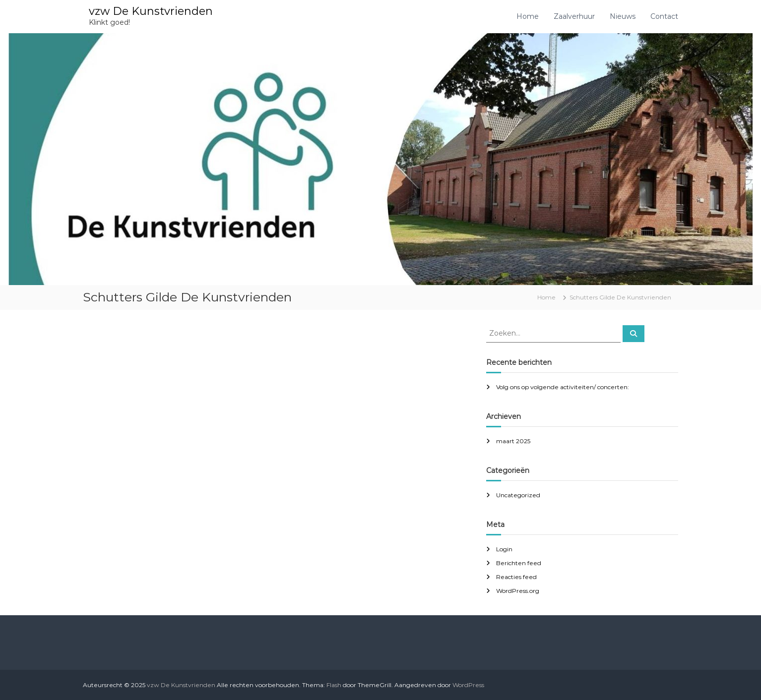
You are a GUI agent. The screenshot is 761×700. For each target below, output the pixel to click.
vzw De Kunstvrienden (151, 11)
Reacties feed (516, 577)
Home (528, 16)
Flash (334, 685)
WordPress (468, 685)
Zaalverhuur (574, 16)
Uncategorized (518, 495)
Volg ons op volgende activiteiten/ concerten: (563, 387)
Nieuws (623, 16)
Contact (664, 16)
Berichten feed (519, 563)
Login (504, 549)
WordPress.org (518, 591)
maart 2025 (513, 441)
